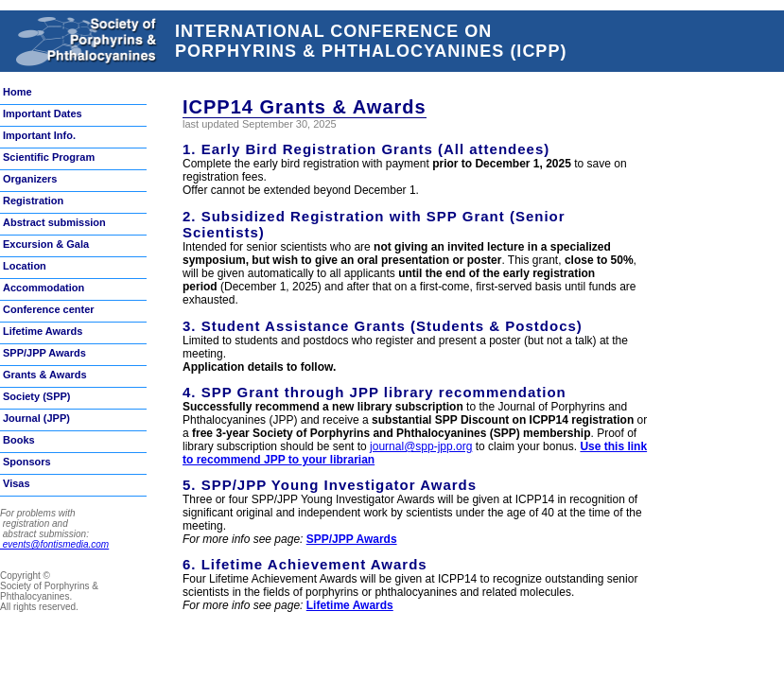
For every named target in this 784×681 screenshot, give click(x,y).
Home (17, 92)
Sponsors (27, 462)
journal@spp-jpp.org (421, 446)
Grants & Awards (45, 375)
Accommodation (44, 288)
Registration (33, 201)
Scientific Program (49, 157)
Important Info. (39, 135)
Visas (17, 483)
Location (25, 266)
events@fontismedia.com (54, 544)
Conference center (49, 309)
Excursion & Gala (46, 244)
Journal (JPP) (36, 418)
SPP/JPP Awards (44, 353)
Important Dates (43, 113)
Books (19, 440)
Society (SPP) (37, 396)
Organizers (30, 179)
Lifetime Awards (43, 331)
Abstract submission (54, 222)
